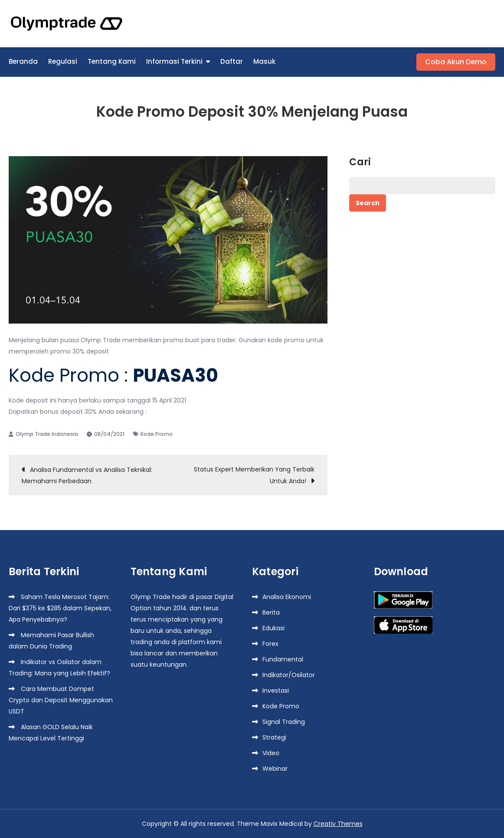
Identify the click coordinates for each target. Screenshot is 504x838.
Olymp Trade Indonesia (47, 434)
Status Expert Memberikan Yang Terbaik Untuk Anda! (254, 475)
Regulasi (63, 61)
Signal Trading (284, 722)
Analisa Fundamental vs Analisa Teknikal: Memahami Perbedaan (87, 475)
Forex (270, 644)
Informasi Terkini (174, 61)
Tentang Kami (112, 61)
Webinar (275, 769)
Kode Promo (157, 434)
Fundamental (283, 659)
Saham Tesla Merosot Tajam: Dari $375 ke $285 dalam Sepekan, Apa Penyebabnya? (60, 608)
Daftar (232, 61)
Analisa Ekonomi (287, 597)
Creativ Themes (338, 824)
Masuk (264, 61)
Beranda (23, 61)
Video (271, 753)
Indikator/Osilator (289, 675)
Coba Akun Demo (456, 62)
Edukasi (273, 628)
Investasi (276, 691)
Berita (271, 612)
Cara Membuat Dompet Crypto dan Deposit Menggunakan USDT (61, 700)
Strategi (274, 737)
